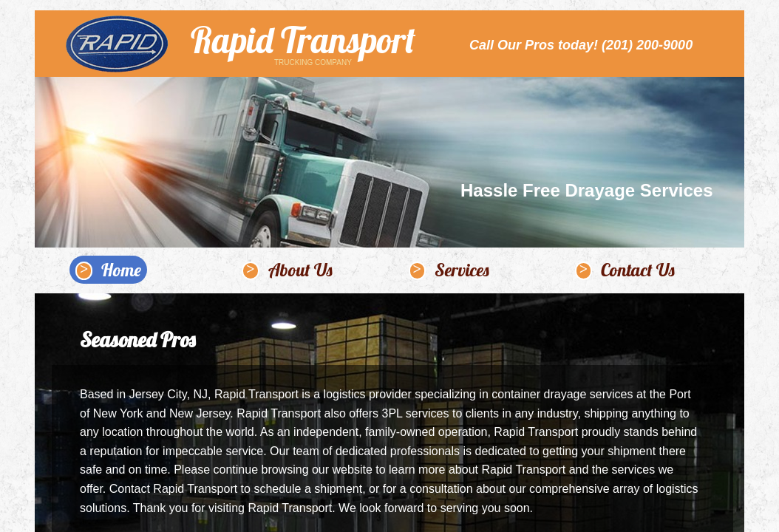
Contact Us (638, 270)
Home (121, 270)
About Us (300, 270)
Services (462, 270)
